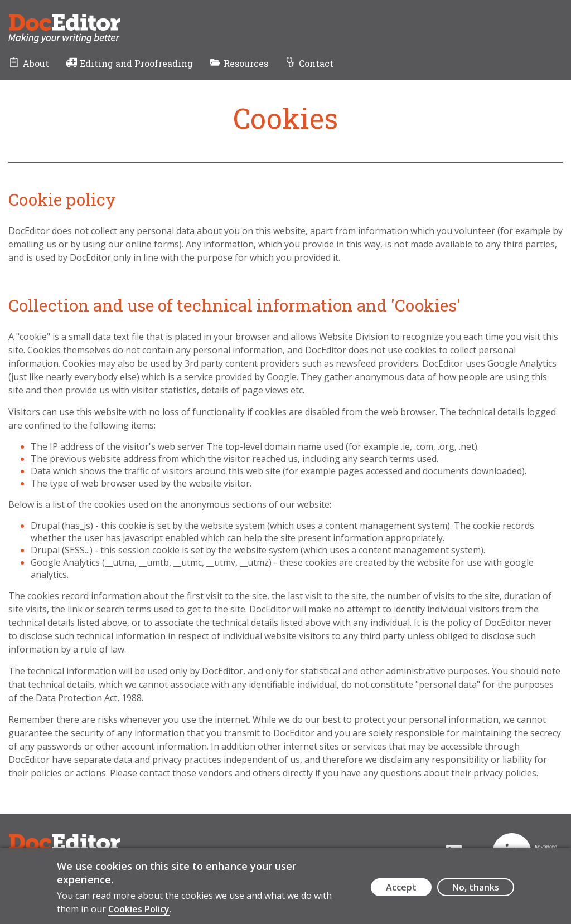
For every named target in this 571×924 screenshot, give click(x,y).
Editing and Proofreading (136, 63)
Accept (401, 893)
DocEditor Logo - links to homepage (85, 20)
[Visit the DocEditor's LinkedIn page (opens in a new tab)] (431, 853)
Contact (316, 63)
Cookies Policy (139, 914)
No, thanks (476, 893)
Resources (246, 63)
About (36, 63)
